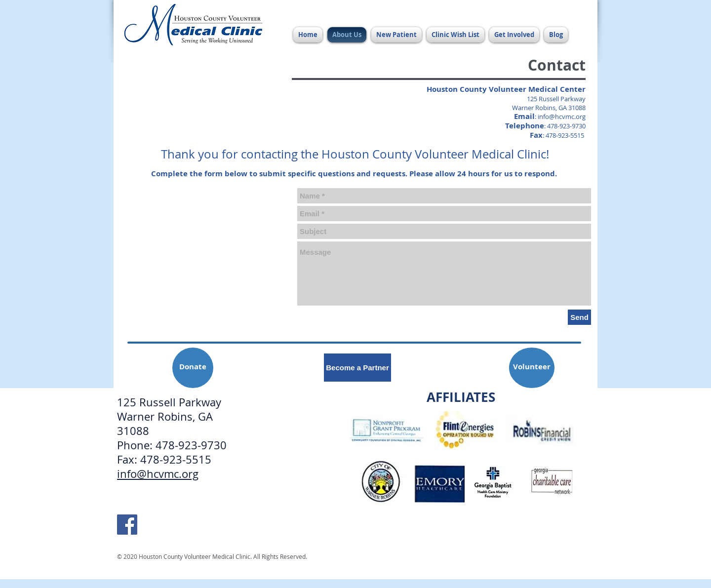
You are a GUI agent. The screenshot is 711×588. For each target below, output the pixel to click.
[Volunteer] (532, 368)
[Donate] (193, 368)
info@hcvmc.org (562, 117)
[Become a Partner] (357, 368)
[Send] (579, 317)
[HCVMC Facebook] (127, 525)
